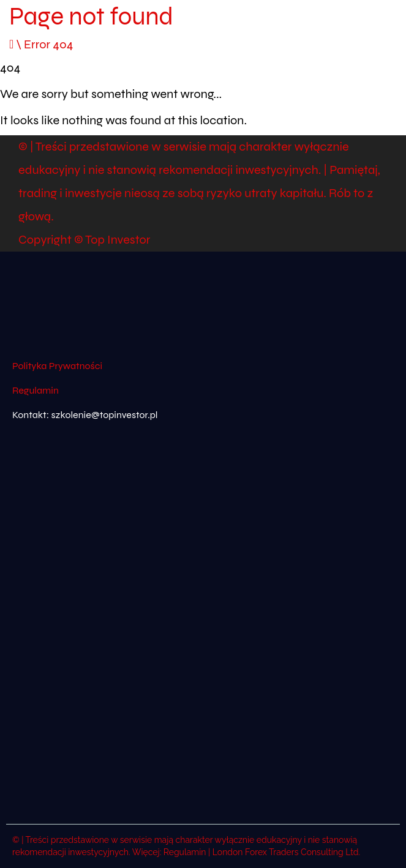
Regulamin (36, 390)
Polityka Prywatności (57, 366)
